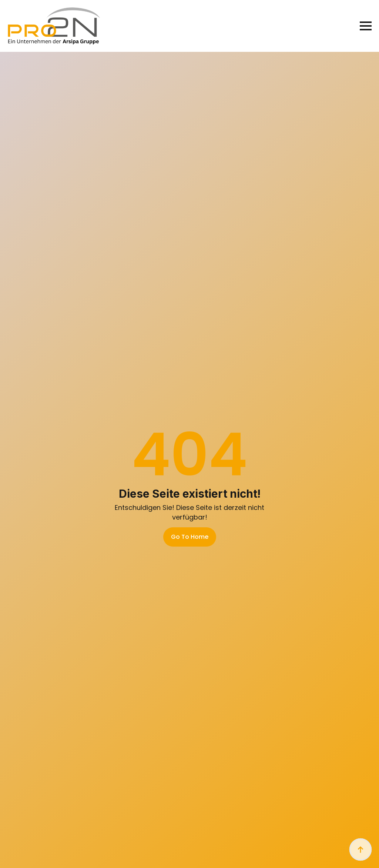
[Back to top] (360, 849)
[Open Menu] (366, 26)
